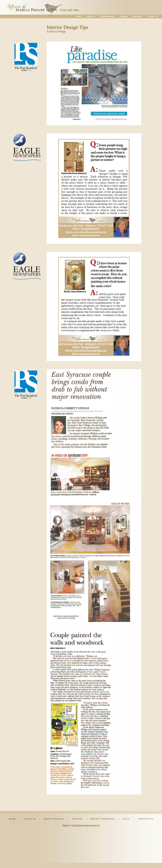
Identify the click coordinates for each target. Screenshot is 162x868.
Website (66, 825)
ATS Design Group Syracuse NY (86, 825)
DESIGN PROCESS (54, 819)
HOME (13, 819)
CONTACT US (146, 819)
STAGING (77, 819)
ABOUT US (30, 819)
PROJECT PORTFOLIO (103, 819)
